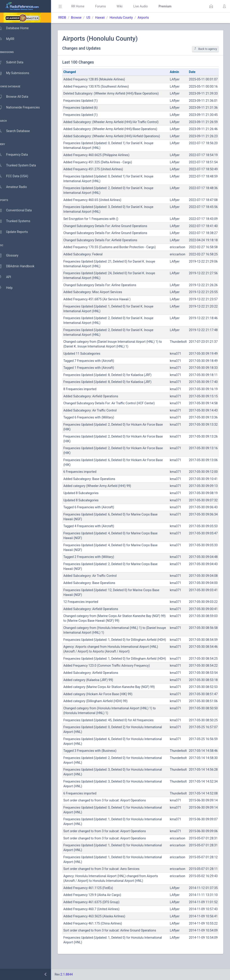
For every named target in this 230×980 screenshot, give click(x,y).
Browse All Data (17, 97)
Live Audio (147, 6)
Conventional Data (19, 210)
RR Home (84, 6)
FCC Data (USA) (17, 176)
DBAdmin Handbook (20, 266)
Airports (150, 18)
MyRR (10, 39)
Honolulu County (128, 18)
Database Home (18, 28)
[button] (211, 6)
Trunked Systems (18, 221)
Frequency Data (17, 155)
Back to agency (205, 49)
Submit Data (15, 62)
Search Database (18, 131)
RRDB (69, 18)
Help (10, 288)
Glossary (12, 256)
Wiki (126, 6)
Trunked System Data (21, 165)
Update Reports (17, 232)
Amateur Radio (17, 187)
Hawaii (106, 18)
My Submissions (18, 73)
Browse (83, 18)
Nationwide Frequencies (23, 108)
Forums (107, 6)
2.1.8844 (73, 974)
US (95, 18)
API (9, 277)
